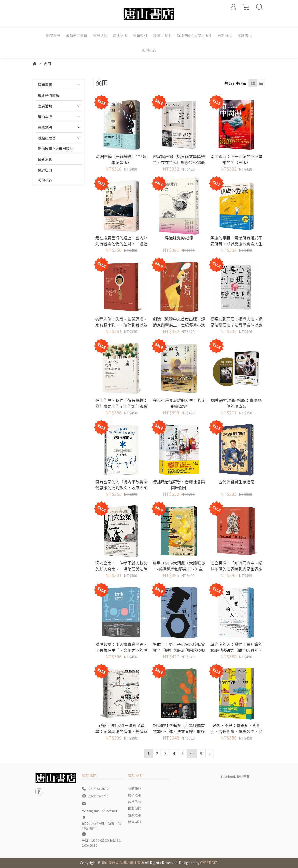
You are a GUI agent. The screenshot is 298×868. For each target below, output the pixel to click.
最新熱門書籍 (48, 95)
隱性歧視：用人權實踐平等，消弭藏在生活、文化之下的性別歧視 (121, 650)
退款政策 (135, 815)
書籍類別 (45, 127)
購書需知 (135, 822)
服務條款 (135, 802)
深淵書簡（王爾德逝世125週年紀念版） (121, 159)
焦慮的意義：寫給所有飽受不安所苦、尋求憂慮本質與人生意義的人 (236, 244)
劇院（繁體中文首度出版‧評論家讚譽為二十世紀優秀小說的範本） (179, 325)
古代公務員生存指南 (236, 482)
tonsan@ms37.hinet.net (99, 811)
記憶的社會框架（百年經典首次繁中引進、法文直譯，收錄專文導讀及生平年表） (179, 731)
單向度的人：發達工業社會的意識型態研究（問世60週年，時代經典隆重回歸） (236, 650)
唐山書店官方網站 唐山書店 (123, 863)
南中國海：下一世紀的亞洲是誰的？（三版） (236, 159)
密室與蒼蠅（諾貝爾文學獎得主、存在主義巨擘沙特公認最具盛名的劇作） (179, 162)
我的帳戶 (135, 788)
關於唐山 (45, 170)
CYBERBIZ (209, 863)
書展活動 (45, 106)
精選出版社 (47, 138)
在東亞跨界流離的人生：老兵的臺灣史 (179, 403)
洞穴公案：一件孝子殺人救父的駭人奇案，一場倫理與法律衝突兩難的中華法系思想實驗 (121, 569)
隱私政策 (135, 795)
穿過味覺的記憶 (179, 238)
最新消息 (45, 159)
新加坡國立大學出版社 (55, 148)
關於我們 (135, 808)
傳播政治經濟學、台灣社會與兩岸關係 (179, 485)
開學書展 (45, 84)
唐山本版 (45, 116)
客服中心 (45, 180)
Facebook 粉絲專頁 (235, 777)
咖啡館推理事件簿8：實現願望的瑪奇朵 (236, 403)
